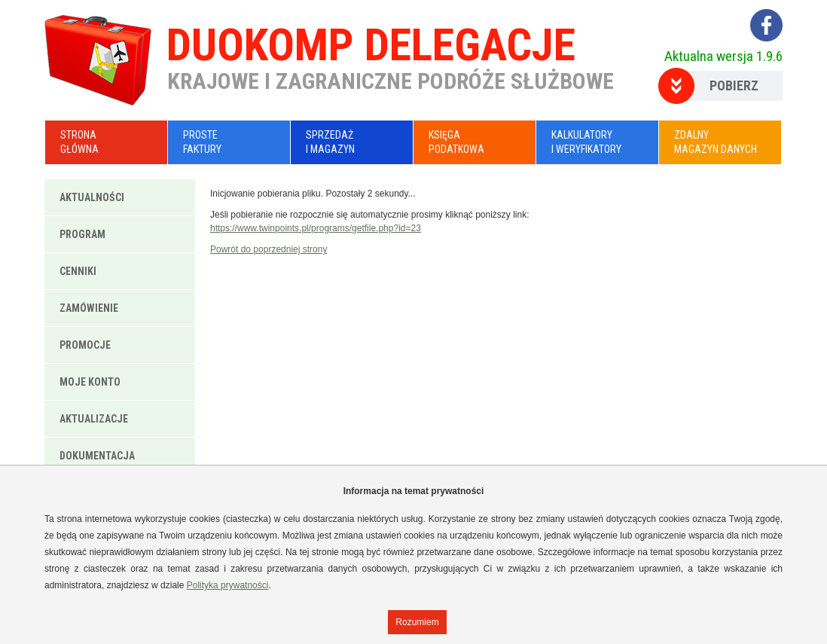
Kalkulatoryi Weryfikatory (586, 142)
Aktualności (92, 197)
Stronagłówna (79, 142)
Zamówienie (89, 308)
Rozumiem (417, 622)
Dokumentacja (97, 456)
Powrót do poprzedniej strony (269, 249)
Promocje (85, 345)
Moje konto (90, 382)
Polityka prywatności (228, 585)
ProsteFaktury (202, 142)
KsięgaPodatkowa (456, 142)
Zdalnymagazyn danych (716, 142)
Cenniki (78, 271)
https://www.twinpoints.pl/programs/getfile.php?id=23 (316, 228)
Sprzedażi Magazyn (330, 142)
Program (82, 234)
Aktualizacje (94, 419)
